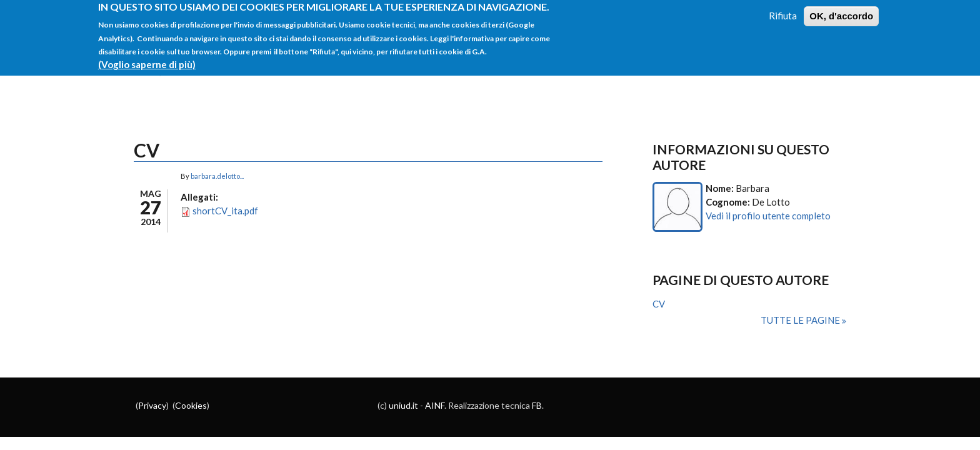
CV (659, 304)
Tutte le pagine (801, 320)
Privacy (152, 405)
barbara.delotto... (217, 176)
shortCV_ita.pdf (225, 211)
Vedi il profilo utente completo (768, 216)
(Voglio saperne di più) (147, 59)
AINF (435, 405)
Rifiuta (783, 11)
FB (537, 405)
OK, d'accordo (841, 11)
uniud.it (403, 405)
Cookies (191, 405)
